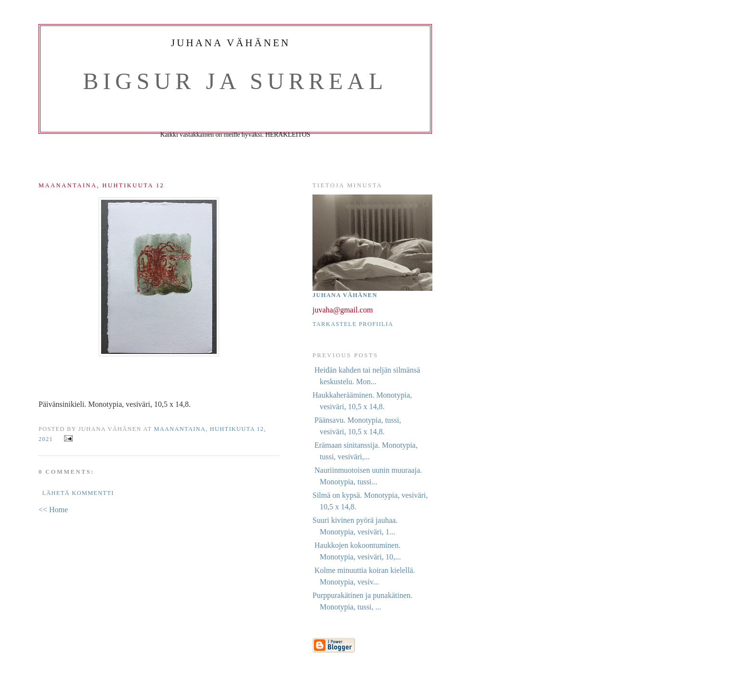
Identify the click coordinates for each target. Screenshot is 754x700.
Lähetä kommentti (78, 493)
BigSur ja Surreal (235, 81)
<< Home (53, 510)
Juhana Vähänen (345, 295)
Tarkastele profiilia (353, 324)
